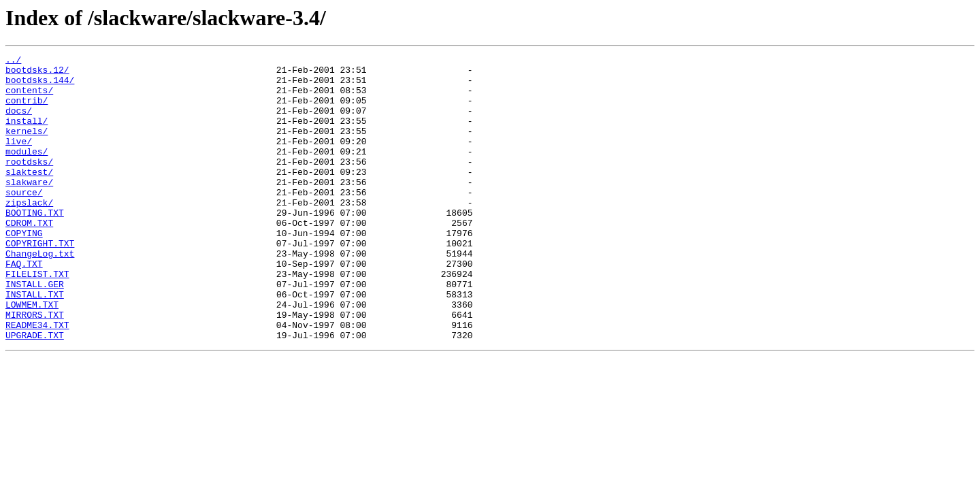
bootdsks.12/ (37, 73)
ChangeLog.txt (40, 294)
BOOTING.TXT (35, 245)
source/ (24, 220)
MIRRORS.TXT (35, 367)
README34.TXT (37, 380)
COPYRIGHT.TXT (40, 282)
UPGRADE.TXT (35, 392)
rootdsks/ (29, 184)
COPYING (24, 269)
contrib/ (27, 110)
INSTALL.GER (35, 331)
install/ (27, 135)
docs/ (19, 122)
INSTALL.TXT (35, 343)
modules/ (27, 171)
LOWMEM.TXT (32, 355)
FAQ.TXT (24, 306)
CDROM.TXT (29, 257)
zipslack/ (29, 233)
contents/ (29, 98)
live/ (19, 159)
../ (13, 61)
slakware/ (29, 208)
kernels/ (27, 147)
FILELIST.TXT (37, 318)
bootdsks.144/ (40, 86)
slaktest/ (29, 196)
